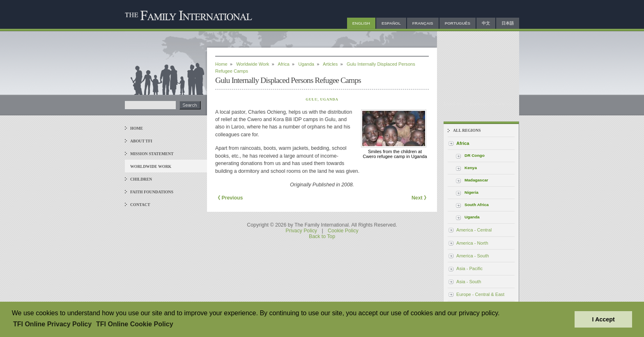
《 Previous (229, 198)
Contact (140, 205)
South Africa (477, 205)
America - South (473, 256)
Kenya (471, 168)
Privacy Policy (301, 231)
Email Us (454, 104)
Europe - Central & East (480, 294)
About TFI (141, 141)
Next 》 (420, 198)
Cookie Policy (343, 231)
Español (391, 23)
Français (423, 23)
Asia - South (469, 282)
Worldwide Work (151, 166)
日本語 (508, 23)
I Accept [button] (603, 319)
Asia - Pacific (469, 268)
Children (141, 179)
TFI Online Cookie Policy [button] (135, 324)
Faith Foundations (152, 192)
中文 (486, 23)
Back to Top (322, 236)
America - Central (474, 230)
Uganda (306, 64)
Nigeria (471, 192)
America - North (472, 243)
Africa (283, 64)
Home (137, 128)
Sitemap (478, 104)
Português (458, 23)
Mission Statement (152, 154)
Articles (330, 64)
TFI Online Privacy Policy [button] (52, 324)
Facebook (502, 104)
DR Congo (475, 155)
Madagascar (476, 180)
